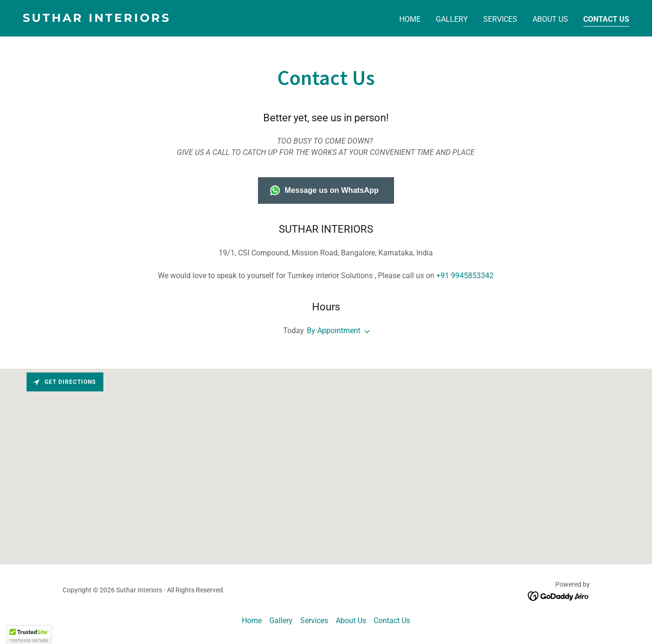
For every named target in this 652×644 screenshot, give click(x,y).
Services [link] (500, 19)
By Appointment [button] (334, 331)
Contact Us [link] (606, 19)
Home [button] (252, 621)
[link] (171, 19)
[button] (365, 332)
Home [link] (410, 19)
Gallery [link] (452, 19)
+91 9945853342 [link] (465, 276)
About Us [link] (550, 19)
